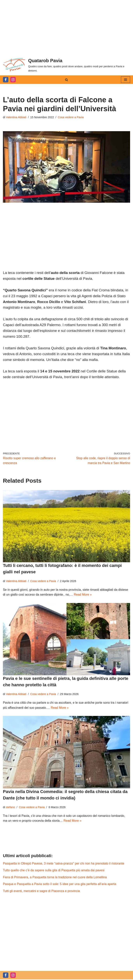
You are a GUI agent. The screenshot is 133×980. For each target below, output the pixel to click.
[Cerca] (66, 80)
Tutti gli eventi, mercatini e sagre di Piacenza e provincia (42, 891)
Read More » (83, 595)
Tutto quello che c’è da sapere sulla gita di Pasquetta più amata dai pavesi (54, 871)
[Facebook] (6, 80)
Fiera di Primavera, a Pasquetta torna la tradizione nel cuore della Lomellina (55, 878)
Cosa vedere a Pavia (71, 117)
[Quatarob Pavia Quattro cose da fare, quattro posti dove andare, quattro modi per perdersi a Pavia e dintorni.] (66, 65)
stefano (10, 807)
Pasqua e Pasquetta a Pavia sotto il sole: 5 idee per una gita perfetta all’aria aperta (60, 884)
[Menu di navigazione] (126, 80)
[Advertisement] (66, 27)
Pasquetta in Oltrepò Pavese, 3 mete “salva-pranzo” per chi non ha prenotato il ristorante (64, 864)
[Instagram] (13, 80)
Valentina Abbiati (16, 117)
